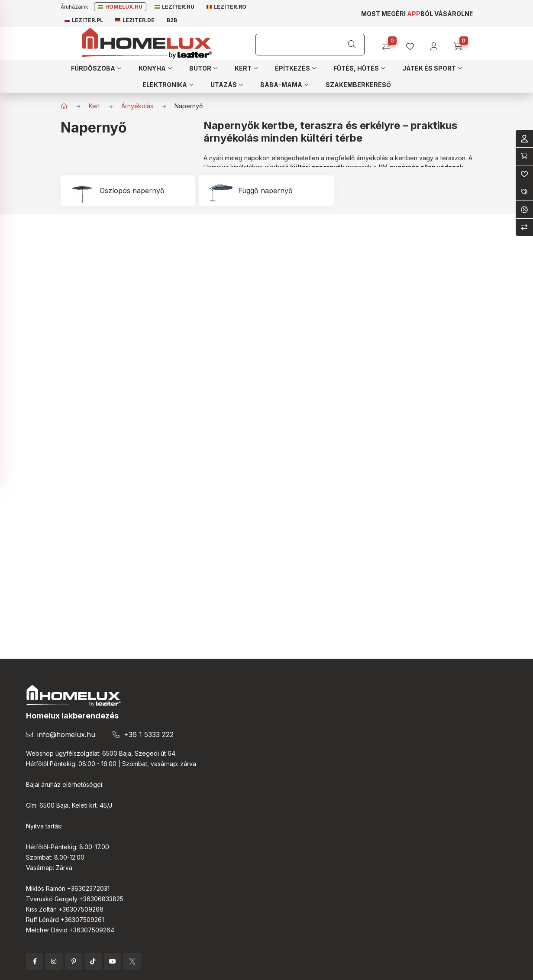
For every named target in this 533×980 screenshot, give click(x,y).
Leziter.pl (84, 20)
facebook (35, 961)
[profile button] (413, 44)
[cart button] (461, 44)
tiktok (93, 961)
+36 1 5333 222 (149, 734)
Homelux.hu (120, 7)
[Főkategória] (64, 106)
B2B (172, 20)
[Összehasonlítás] (389, 44)
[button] (96, 68)
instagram (54, 961)
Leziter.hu (174, 7)
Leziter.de (135, 20)
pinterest (74, 961)
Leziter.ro (226, 7)
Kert (94, 106)
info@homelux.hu (66, 734)
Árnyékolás (137, 106)
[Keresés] (352, 45)
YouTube (113, 961)
